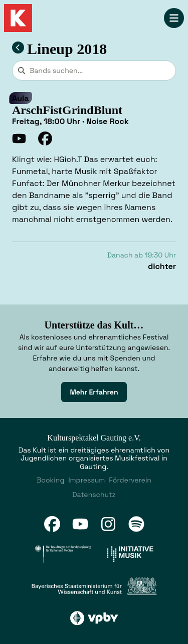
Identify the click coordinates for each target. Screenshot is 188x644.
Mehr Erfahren (94, 392)
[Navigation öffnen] (174, 18)
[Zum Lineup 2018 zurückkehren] (18, 47)
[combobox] (94, 70)
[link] (94, 392)
